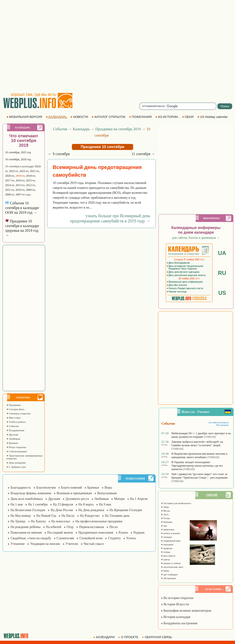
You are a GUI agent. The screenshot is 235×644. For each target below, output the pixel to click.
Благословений (72, 488)
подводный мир (171, 541)
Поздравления (15, 430)
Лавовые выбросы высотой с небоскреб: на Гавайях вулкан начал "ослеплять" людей (197, 444)
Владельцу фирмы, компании (31, 493)
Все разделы (222, 425)
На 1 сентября (38, 504)
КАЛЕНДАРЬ (57, 117)
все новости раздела (219, 422)
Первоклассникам (92, 527)
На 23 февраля (63, 504)
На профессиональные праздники (99, 521)
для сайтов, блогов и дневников (196, 238)
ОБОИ (188, 117)
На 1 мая (17, 504)
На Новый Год (46, 516)
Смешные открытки (18, 413)
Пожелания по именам (26, 533)
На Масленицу (21, 516)
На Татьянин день (117, 516)
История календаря (176, 617)
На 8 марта (86, 504)
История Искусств (175, 604)
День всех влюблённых (27, 499)
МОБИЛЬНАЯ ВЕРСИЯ (25, 117)
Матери (119, 499)
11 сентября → (143, 154)
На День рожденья (91, 510)
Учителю (72, 544)
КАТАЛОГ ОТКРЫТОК (109, 117)
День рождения (16, 463)
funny (165, 571)
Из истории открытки (177, 598)
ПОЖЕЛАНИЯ (141, 117)
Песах (114, 527)
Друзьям (12, 434)
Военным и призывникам (74, 493)
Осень (165, 518)
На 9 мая (105, 504)
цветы (165, 559)
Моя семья (13, 418)
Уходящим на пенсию (45, 544)
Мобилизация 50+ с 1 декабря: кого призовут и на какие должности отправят (201, 435)
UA (222, 253)
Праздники (14, 405)
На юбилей (54, 527)
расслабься (168, 556)
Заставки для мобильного (176, 503)
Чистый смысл (94, 544)
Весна (165, 511)
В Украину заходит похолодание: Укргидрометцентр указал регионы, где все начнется (197, 466)
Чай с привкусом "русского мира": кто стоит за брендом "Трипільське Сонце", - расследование (200, 476)
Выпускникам (107, 493)
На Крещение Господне (126, 510)
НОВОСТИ (80, 117)
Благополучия (46, 488)
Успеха (131, 538)
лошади (166, 537)
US (222, 293)
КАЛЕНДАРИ (104, 637)
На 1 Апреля (139, 499)
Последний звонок (60, 533)
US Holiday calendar (213, 117)
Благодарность (21, 488)
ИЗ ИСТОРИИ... (168, 117)
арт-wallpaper (169, 574)
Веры (108, 488)
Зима (165, 507)
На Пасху (68, 516)
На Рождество (90, 516)
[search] (178, 106)
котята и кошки (170, 533)
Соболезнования (17, 451)
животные (168, 529)
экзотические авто (172, 567)
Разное (123, 533)
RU (222, 273)
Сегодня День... (16, 409)
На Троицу (18, 521)
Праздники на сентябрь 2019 (118, 129)
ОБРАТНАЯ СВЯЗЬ (158, 637)
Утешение (18, 544)
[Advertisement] (44, 46)
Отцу (70, 527)
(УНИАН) (210, 437)
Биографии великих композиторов (186, 611)
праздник (167, 544)
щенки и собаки (171, 563)
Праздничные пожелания (96, 533)
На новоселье (61, 521)
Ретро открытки (16, 447)
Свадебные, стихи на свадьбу (31, 538)
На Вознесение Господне (28, 510)
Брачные (12, 443)
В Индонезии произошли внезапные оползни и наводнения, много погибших (199, 455)
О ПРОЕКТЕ (129, 637)
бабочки (167, 522)
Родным (139, 533)
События (12, 426)
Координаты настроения (179, 623)
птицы (166, 552)
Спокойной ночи (91, 538)
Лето (165, 514)
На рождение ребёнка (26, 527)
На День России (62, 510)
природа (167, 548)
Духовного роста (77, 499)
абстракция (168, 578)
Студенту (114, 538)
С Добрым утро (16, 467)
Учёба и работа (16, 422)
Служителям (65, 538)
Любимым (13, 439)
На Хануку (38, 521)
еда (164, 526)
